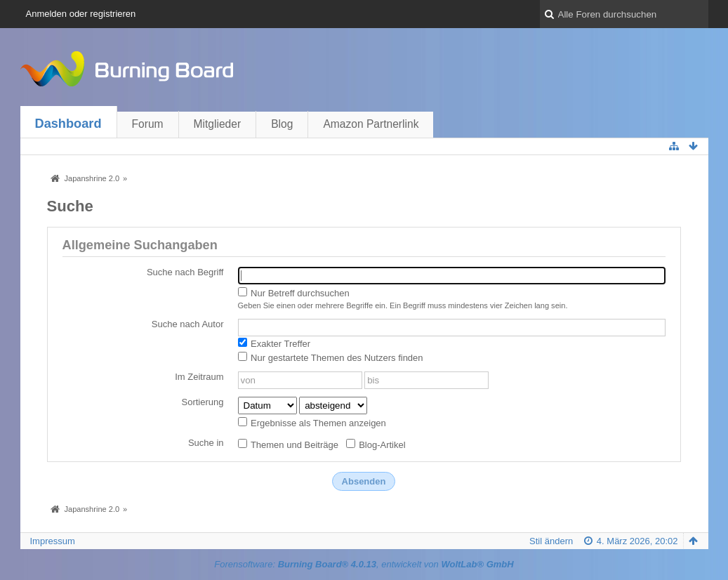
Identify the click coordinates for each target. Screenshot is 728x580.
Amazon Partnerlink (371, 124)
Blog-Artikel (376, 444)
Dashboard (68, 124)
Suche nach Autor (188, 324)
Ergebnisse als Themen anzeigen (312, 423)
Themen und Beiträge (288, 444)
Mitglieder (218, 124)
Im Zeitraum (199, 377)
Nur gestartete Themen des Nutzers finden (331, 357)
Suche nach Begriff (185, 272)
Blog (282, 124)
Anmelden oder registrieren (81, 14)
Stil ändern (551, 541)
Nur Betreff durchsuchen (294, 293)
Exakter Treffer (274, 343)
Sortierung (203, 402)
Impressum (53, 541)
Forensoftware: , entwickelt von (364, 564)
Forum (148, 124)
